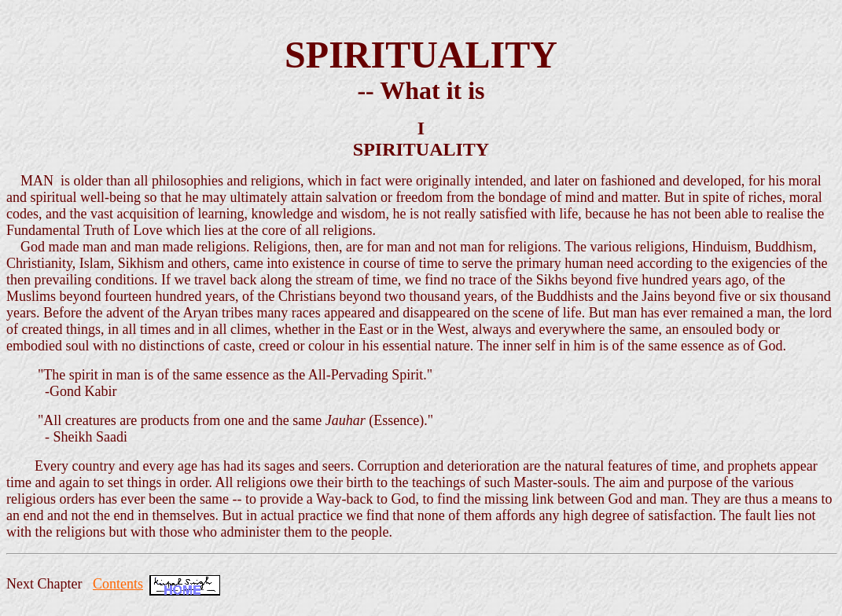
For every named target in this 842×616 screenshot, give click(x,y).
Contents (118, 584)
